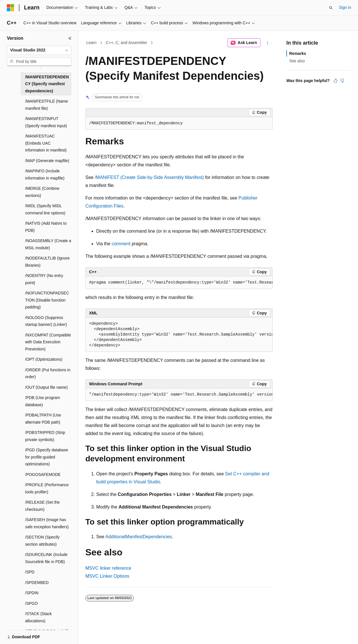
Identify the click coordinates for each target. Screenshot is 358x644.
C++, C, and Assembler (127, 43)
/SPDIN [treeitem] (32, 593)
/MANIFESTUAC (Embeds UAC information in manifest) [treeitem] (46, 143)
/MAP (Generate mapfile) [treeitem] (47, 161)
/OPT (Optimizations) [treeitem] (44, 359)
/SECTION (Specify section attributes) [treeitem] (42, 541)
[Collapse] (70, 38)
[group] (179, 283)
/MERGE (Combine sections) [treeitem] (42, 192)
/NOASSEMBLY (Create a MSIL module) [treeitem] (48, 244)
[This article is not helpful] (342, 81)
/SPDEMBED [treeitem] (37, 583)
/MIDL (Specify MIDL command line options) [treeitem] (45, 209)
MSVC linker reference (108, 568)
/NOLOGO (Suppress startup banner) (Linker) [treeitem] (46, 321)
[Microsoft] (11, 8)
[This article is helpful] (335, 81)
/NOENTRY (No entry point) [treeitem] (44, 279)
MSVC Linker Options (107, 576)
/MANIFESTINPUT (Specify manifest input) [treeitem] (46, 122)
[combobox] (39, 50)
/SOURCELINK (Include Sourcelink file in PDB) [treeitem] (46, 558)
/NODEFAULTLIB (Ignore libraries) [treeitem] (47, 262)
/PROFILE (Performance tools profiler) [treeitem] (47, 488)
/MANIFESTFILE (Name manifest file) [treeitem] (47, 105)
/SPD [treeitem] (30, 572)
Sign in (345, 7)
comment (121, 244)
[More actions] (268, 43)
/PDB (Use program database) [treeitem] (43, 401)
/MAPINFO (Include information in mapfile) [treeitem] (45, 175)
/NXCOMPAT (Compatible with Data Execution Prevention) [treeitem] (48, 342)
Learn (92, 43)
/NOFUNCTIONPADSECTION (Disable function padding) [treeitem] (47, 300)
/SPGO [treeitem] (31, 603)
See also (297, 61)
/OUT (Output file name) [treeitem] (46, 387)
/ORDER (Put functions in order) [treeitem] (48, 373)
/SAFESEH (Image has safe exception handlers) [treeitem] (47, 523)
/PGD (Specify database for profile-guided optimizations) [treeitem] (47, 457)
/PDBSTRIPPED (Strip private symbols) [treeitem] (45, 436)
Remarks (298, 53)
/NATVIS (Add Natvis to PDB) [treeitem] (46, 227)
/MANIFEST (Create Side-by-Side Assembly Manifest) (149, 177)
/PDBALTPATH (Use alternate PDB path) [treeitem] (43, 419)
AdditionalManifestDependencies (139, 537)
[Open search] (331, 8)
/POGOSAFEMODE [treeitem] (43, 474)
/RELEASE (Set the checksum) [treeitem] (42, 506)
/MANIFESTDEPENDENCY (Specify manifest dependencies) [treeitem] (47, 84)
